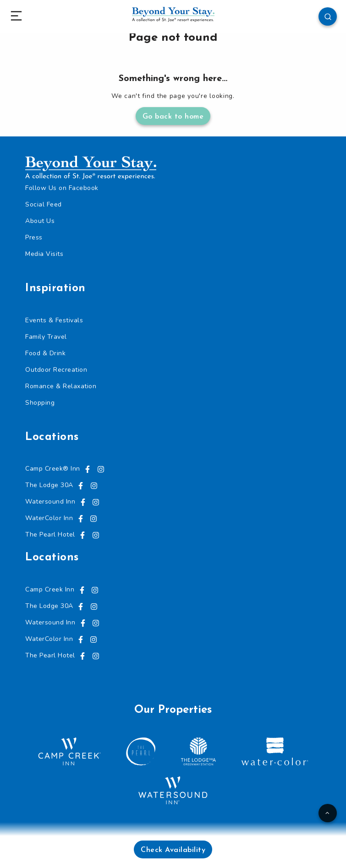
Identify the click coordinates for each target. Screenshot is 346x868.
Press (34, 237)
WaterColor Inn (49, 518)
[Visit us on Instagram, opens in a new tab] (101, 469)
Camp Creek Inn (50, 589)
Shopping (40, 403)
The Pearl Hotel (50, 534)
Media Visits (44, 254)
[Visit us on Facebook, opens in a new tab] (88, 469)
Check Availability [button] (173, 850)
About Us (40, 221)
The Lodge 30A (49, 485)
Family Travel (46, 337)
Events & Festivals (54, 320)
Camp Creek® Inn (53, 469)
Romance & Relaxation (61, 386)
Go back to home (173, 117)
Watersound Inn (50, 502)
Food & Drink (45, 353)
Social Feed (44, 204)
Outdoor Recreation (56, 370)
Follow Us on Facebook (62, 188)
